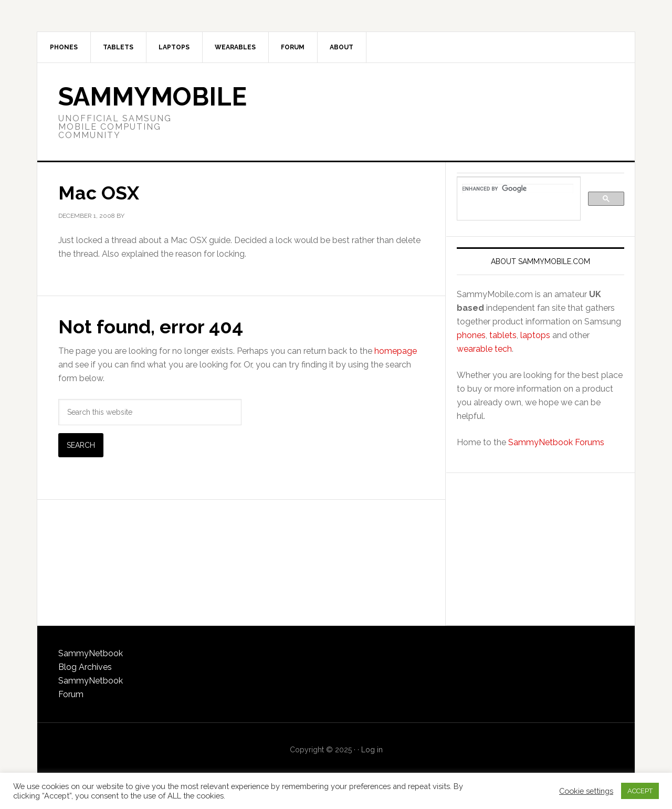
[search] (518, 188)
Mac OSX (99, 193)
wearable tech (484, 349)
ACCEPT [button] (640, 791)
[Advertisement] (540, 549)
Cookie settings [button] (586, 791)
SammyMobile (153, 97)
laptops (535, 335)
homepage (396, 351)
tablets (503, 335)
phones (471, 335)
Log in (372, 750)
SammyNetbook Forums (556, 442)
